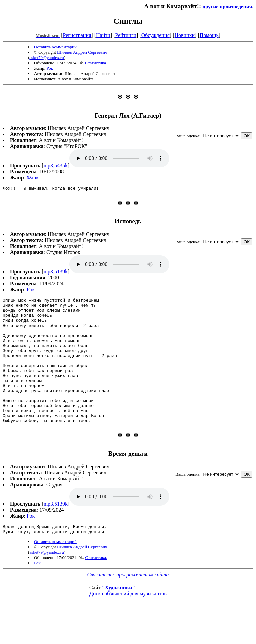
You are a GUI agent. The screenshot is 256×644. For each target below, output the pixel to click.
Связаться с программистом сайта (128, 602)
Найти (103, 35)
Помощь (209, 35)
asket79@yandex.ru (46, 58)
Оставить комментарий (55, 47)
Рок (50, 68)
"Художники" (118, 615)
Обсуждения (155, 35)
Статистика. (96, 63)
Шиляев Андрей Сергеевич (82, 52)
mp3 (119, 158)
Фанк (33, 177)
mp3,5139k (56, 273)
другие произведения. (228, 7)
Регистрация (77, 35)
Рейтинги (126, 35)
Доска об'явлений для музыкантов (128, 621)
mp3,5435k (56, 165)
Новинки (184, 35)
